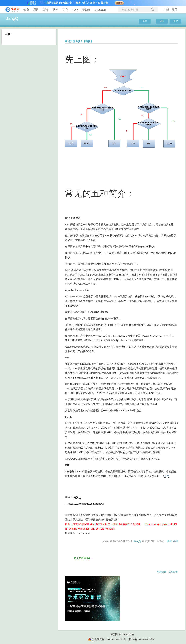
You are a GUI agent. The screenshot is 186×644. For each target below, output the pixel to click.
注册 (166, 10)
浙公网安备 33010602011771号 (107, 639)
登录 (175, 10)
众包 (75, 10)
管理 (176, 21)
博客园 (114, 634)
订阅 (162, 21)
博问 (56, 10)
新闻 (46, 10)
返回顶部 (173, 572)
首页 (145, 21)
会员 (26, 10)
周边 (36, 10)
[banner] (11, 10)
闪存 (65, 10)
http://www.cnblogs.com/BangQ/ (84, 504)
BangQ (12, 18)
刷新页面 (162, 572)
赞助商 (86, 10)
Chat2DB (100, 10)
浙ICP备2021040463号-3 (142, 639)
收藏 (169, 541)
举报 (175, 541)
